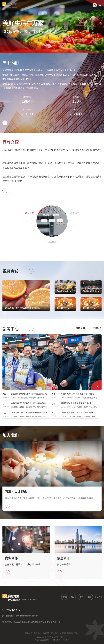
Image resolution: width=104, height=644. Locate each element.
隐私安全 (37, 633)
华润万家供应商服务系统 (69, 633)
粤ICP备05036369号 (43, 640)
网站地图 (29, 633)
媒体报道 (97, 328)
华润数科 (66, 640)
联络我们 (55, 633)
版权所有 (46, 633)
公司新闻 (80, 328)
